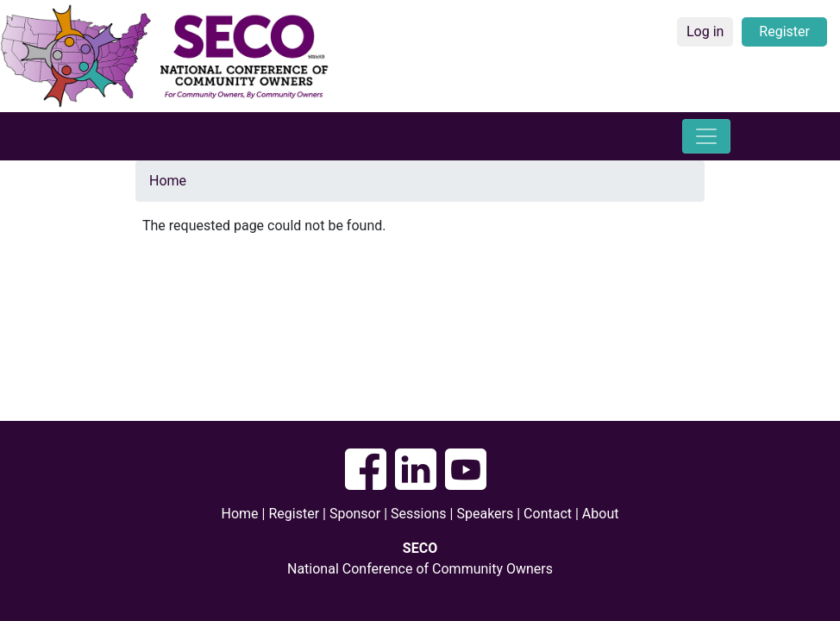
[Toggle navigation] (706, 136)
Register (784, 31)
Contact (548, 514)
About (601, 514)
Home (168, 181)
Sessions (419, 514)
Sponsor (355, 514)
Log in (705, 31)
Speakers (486, 514)
